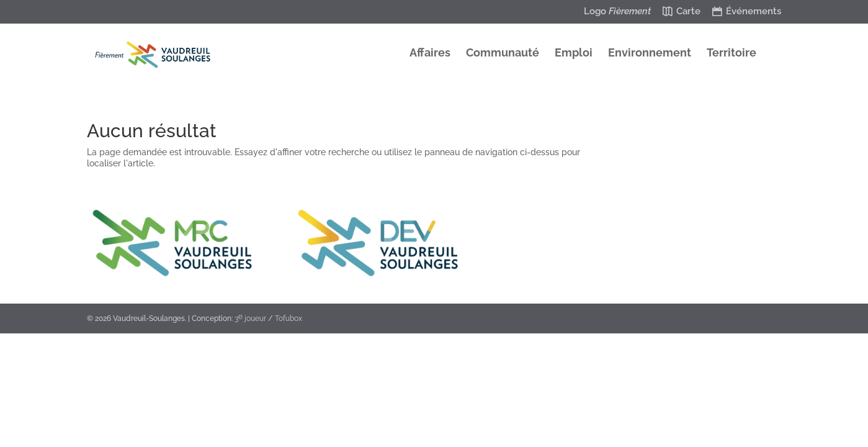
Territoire (732, 54)
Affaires (430, 54)
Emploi (574, 54)
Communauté (503, 54)
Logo (617, 12)
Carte (688, 12)
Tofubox (289, 318)
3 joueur (250, 318)
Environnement (650, 54)
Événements (754, 12)
